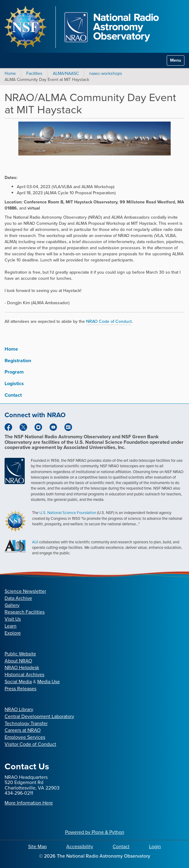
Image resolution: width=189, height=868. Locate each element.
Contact (13, 395)
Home (10, 73)
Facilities (34, 73)
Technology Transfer (26, 723)
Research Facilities (25, 612)
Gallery (12, 605)
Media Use (49, 682)
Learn (11, 626)
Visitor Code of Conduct (30, 744)
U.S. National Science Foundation (68, 513)
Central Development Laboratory (39, 716)
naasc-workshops (106, 73)
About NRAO (18, 661)
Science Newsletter (25, 591)
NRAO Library (19, 709)
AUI (35, 542)
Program (14, 372)
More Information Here (29, 803)
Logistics (14, 383)
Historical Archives (24, 675)
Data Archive (18, 598)
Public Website (20, 654)
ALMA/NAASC (66, 73)
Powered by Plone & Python (95, 832)
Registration (18, 361)
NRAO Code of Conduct (109, 321)
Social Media (18, 682)
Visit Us (13, 619)
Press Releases (20, 689)
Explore (13, 633)
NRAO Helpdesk (22, 667)
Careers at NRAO (23, 730)
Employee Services (25, 737)
